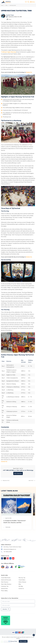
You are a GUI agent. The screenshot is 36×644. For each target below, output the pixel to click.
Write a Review (22, 582)
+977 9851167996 (8, 470)
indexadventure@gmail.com (10, 549)
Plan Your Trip (22, 578)
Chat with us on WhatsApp (25, 470)
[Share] (9, 19)
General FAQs (4, 589)
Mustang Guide (13, 5)
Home (2, 5)
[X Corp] (5, 558)
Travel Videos (22, 580)
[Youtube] (13, 558)
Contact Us (29, 72)
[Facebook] (2, 558)
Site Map (21, 586)
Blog (7, 5)
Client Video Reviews (6, 584)
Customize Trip (5, 586)
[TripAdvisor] (6, 620)
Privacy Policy (13, 641)
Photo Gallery (4, 591)
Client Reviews (5, 582)
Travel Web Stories (6, 578)
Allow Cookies (23, 641)
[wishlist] (26, 2)
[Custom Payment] (18, 632)
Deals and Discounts (6, 580)
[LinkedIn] (10, 558)
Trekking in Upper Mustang (8, 52)
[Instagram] (8, 558)
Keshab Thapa (10, 15)
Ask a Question (18, 473)
